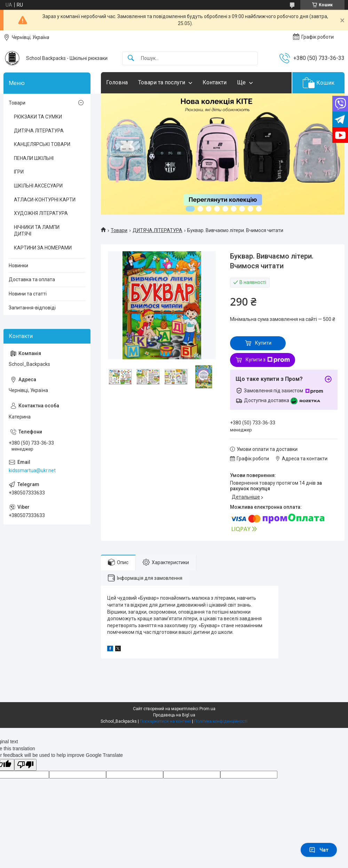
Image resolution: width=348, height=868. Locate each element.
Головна (117, 82)
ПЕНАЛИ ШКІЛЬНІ (34, 158)
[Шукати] (131, 58)
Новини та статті (28, 294)
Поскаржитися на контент (165, 721)
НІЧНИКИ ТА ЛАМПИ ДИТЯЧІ (37, 231)
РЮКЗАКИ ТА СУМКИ (38, 117)
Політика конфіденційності (221, 721)
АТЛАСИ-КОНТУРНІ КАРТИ (45, 200)
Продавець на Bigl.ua (174, 715)
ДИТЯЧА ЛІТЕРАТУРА (157, 230)
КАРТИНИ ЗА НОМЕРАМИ (43, 248)
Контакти (215, 82)
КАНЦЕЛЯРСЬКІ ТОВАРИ (42, 144)
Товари (119, 230)
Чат (319, 850)
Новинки (18, 266)
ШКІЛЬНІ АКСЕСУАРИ (38, 186)
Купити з (268, 360)
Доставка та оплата (32, 279)
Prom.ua (207, 709)
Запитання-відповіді (32, 308)
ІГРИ (19, 172)
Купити (263, 343)
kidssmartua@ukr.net (32, 470)
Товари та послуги (162, 82)
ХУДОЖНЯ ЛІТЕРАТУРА (41, 213)
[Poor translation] (25, 765)
